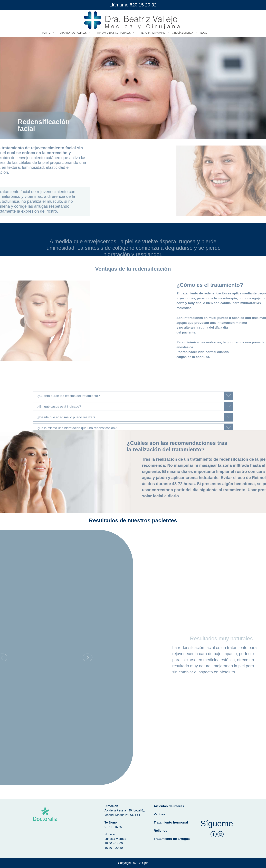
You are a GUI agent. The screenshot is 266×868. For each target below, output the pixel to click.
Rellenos (160, 831)
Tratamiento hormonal (171, 822)
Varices (159, 814)
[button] (54, 657)
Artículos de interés (169, 806)
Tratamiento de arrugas (172, 839)
